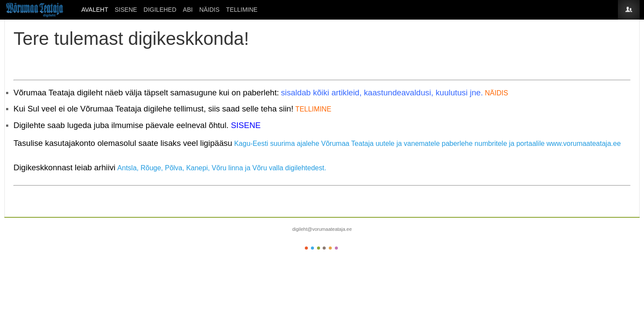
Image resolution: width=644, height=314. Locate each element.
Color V (330, 248)
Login (629, 10)
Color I (306, 248)
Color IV (324, 248)
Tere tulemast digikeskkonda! (131, 39)
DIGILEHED (160, 10)
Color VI (336, 248)
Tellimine (242, 10)
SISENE (126, 10)
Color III (319, 248)
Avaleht (95, 10)
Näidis (209, 10)
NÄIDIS (496, 93)
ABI (188, 10)
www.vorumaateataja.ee (584, 143)
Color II (312, 248)
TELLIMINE (313, 109)
